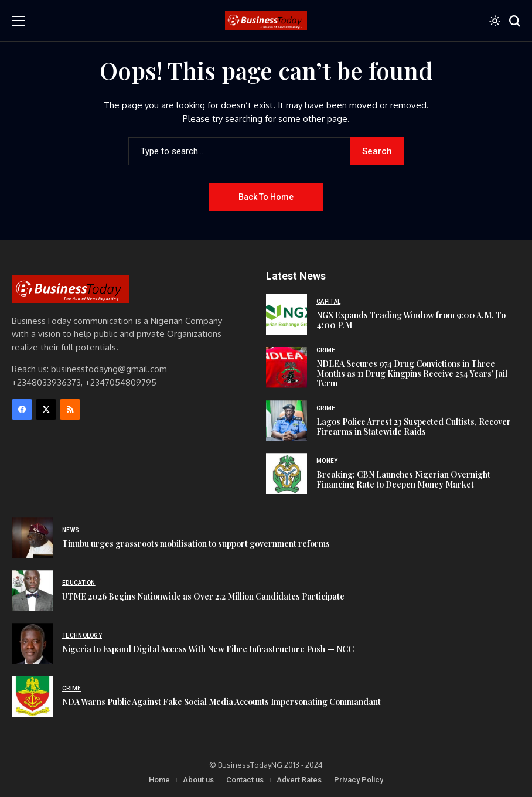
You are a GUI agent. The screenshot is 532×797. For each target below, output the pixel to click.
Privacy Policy (359, 780)
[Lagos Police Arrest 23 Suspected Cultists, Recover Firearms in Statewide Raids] (287, 421)
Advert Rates (299, 780)
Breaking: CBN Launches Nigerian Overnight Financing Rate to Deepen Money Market (403, 479)
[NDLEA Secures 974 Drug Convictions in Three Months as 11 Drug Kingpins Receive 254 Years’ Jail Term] (287, 367)
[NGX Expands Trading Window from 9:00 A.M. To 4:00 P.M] (287, 315)
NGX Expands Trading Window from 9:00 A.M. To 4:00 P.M (411, 320)
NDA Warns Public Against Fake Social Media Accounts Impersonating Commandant (221, 702)
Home (159, 780)
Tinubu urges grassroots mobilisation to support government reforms (196, 544)
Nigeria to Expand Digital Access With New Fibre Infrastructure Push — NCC (208, 649)
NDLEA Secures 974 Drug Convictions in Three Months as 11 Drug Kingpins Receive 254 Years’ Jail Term (412, 374)
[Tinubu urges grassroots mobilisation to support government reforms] (32, 538)
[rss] (70, 409)
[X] (46, 409)
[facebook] (22, 409)
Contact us (245, 780)
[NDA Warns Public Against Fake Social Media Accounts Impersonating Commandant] (32, 696)
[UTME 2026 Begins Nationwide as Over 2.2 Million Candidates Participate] (32, 591)
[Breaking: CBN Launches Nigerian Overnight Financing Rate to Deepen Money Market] (287, 474)
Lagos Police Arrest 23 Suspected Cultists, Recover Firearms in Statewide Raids (414, 427)
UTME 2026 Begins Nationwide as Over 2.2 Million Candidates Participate (203, 596)
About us (198, 780)
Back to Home (266, 197)
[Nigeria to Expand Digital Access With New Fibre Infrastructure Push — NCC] (32, 643)
